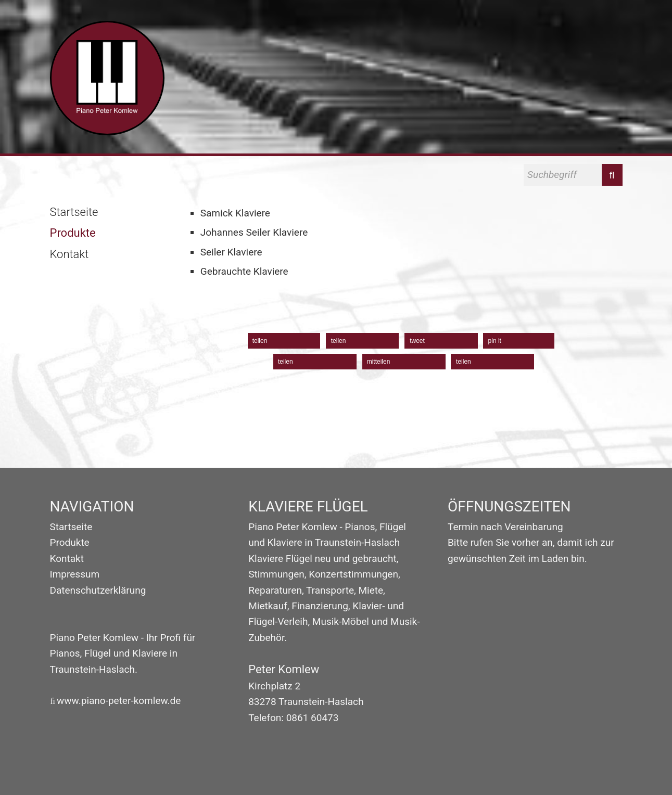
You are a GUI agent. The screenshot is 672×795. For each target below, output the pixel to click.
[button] (284, 341)
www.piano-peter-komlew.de (119, 701)
